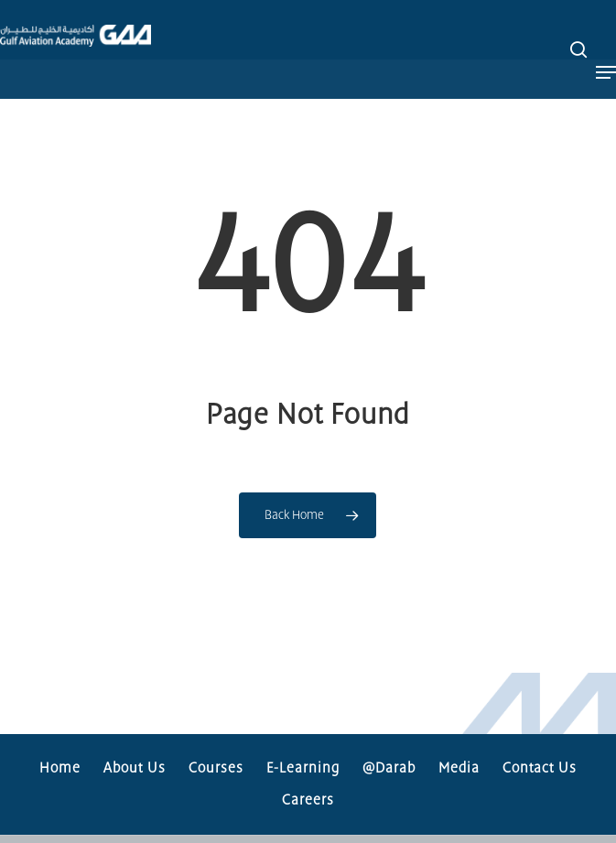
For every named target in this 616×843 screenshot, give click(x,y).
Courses (216, 768)
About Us (135, 768)
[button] (606, 49)
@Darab (389, 768)
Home (60, 768)
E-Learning (303, 768)
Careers (308, 800)
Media (459, 768)
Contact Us (540, 768)
